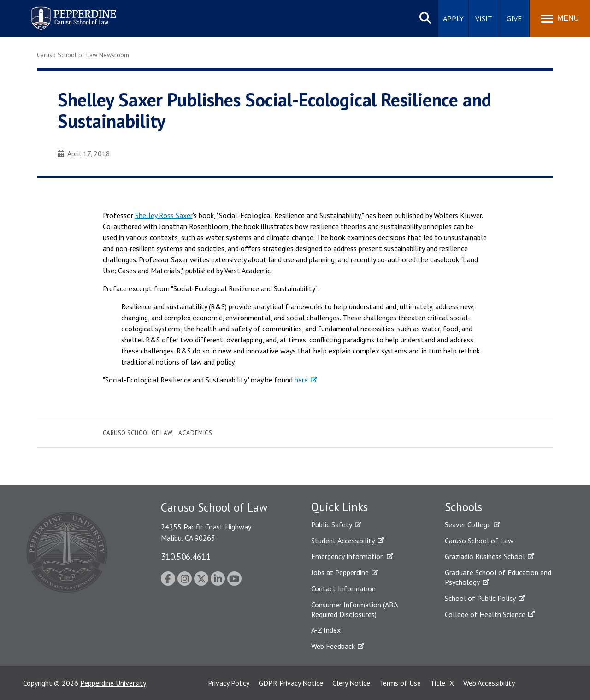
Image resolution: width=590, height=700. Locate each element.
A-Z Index (326, 630)
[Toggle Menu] (560, 18)
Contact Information (343, 588)
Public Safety (332, 524)
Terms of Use (400, 683)
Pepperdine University (113, 683)
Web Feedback (333, 646)
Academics (195, 433)
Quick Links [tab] (339, 507)
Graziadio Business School (485, 556)
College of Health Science (485, 614)
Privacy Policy (229, 683)
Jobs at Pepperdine (340, 572)
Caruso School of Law (138, 433)
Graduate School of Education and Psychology (498, 577)
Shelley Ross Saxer (164, 215)
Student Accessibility (343, 541)
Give (514, 18)
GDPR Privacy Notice (291, 683)
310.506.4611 (186, 556)
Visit (484, 18)
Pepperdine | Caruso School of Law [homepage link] (72, 13)
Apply (453, 18)
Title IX (442, 683)
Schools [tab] (463, 507)
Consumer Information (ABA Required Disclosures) (354, 609)
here (301, 380)
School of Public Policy (480, 598)
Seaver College (468, 524)
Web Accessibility (489, 683)
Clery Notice (351, 683)
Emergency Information (348, 556)
